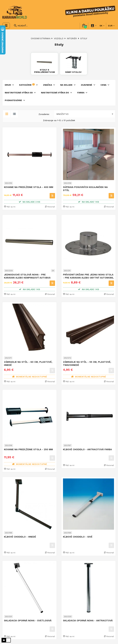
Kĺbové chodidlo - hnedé (20, 537)
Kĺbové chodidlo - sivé (78, 537)
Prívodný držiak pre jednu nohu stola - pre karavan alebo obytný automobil (88, 276)
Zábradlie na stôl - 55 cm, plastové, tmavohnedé (87, 363)
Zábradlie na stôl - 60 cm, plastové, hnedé (28, 363)
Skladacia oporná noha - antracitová (88, 620)
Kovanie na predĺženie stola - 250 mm (28, 449)
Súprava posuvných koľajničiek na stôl (85, 189)
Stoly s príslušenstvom (45, 71)
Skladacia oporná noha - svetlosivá (28, 620)
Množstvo (86, 114)
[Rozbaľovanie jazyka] (102, 26)
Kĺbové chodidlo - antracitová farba (87, 449)
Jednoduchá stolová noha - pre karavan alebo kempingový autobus (27, 276)
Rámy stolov (73, 72)
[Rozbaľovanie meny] (111, 26)
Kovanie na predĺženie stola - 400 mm (29, 187)
